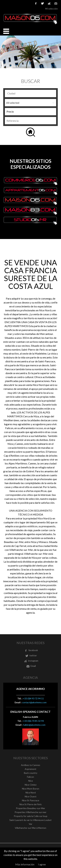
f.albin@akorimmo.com (34, 725)
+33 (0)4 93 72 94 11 (33, 698)
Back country (31, 773)
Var (30, 824)
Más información (25, 864)
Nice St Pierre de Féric (31, 804)
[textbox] (31, 93)
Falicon (30, 777)
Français (5, 3)
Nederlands (25, 3)
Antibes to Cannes (31, 765)
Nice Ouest (31, 796)
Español (15, 3)
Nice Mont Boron (31, 789)
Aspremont (30, 769)
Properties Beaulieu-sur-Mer (30, 808)
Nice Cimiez (31, 785)
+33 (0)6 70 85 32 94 (33, 721)
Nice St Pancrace (31, 800)
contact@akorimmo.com (34, 702)
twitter (42, 3)
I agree (42, 864)
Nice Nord (31, 793)
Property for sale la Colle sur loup (31, 816)
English (10, 3)
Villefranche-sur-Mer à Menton (30, 828)
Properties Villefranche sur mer (30, 812)
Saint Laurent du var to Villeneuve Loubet (30, 820)
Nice (31, 781)
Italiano (20, 3)
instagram (49, 3)
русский (29, 3)
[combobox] (30, 93)
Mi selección (51, 9)
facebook (36, 3)
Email (56, 3)
